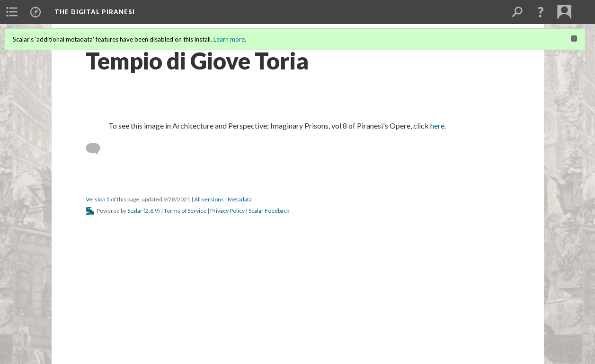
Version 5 (98, 199)
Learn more (229, 39)
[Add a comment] (97, 149)
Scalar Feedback (269, 211)
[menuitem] (12, 12)
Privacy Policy (227, 211)
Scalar (135, 211)
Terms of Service (185, 211)
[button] (541, 12)
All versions (209, 199)
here (437, 126)
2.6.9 (152, 211)
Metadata (240, 199)
